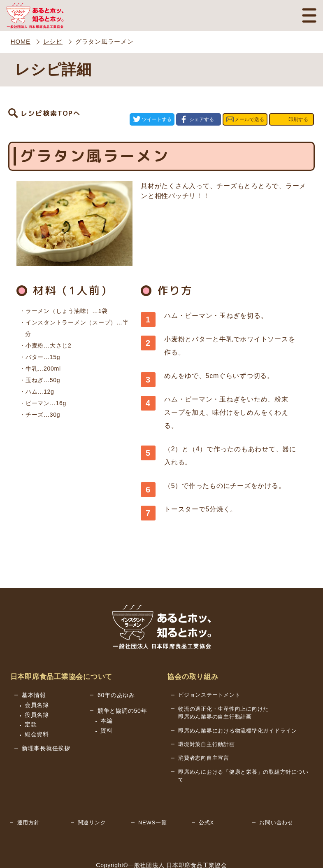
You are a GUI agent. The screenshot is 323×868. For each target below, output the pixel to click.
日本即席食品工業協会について (62, 653)
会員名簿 (37, 681)
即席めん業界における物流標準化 (238, 707)
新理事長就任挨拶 (46, 724)
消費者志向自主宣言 (204, 734)
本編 (107, 697)
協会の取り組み (193, 653)
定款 (31, 700)
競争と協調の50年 (122, 687)
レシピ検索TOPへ (51, 107)
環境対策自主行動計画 (207, 720)
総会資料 (37, 710)
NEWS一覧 (153, 799)
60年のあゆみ (116, 671)
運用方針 (29, 799)
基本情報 (34, 671)
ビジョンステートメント (209, 671)
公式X (206, 799)
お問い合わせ (276, 799)
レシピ (53, 41)
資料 (107, 707)
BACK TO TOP (284, 856)
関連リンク (92, 799)
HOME (21, 41)
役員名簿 (37, 691)
